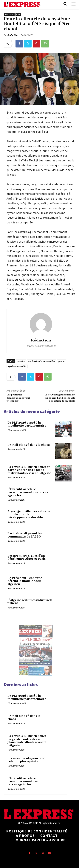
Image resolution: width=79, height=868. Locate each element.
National (9, 14)
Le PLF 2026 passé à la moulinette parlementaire (27, 424)
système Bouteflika (17, 366)
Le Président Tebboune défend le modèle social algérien (25, 581)
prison (61, 361)
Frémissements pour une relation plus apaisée (26, 760)
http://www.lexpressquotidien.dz (41, 346)
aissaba (21, 361)
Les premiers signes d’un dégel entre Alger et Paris (27, 557)
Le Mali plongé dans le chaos (29, 445)
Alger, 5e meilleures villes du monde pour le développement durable (29, 514)
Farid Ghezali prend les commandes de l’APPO (25, 535)
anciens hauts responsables (41, 361)
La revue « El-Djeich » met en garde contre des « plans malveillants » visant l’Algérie (29, 470)
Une (18, 14)
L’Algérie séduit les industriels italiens (30, 602)
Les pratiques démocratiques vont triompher (18, 398)
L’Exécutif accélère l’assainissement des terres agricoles (28, 492)
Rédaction (13, 35)
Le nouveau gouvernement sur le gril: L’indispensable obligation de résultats (60, 398)
